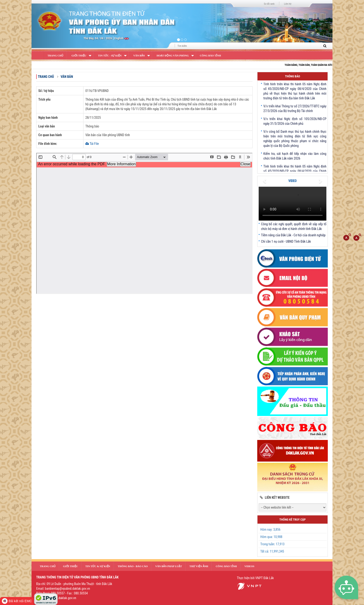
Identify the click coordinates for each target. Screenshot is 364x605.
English (119, 38)
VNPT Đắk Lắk (265, 578)
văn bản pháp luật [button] (168, 566)
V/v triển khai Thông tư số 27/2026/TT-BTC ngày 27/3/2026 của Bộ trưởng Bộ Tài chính (295, 110)
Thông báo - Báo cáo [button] (133, 566)
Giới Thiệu (79, 55)
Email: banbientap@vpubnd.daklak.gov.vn (63, 589)
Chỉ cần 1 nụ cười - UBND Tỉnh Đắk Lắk (286, 241)
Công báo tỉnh (210, 55)
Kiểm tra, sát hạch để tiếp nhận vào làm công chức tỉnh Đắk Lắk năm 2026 (295, 158)
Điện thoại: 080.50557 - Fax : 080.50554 (62, 593)
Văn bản (139, 55)
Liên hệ (288, 4)
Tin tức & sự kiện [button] (98, 566)
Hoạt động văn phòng (173, 55)
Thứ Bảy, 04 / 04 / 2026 (98, 38)
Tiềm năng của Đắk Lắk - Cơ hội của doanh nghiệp (293, 235)
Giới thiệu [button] (70, 566)
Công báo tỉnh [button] (226, 566)
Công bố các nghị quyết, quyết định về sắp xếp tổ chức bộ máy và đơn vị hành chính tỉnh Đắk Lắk (294, 226)
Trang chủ (46, 77)
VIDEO (292, 181)
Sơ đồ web (269, 4)
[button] (54, 25)
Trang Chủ (55, 55)
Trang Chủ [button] (48, 566)
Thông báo (293, 76)
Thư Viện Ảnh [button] (199, 566)
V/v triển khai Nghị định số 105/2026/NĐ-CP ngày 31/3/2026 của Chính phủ (295, 123)
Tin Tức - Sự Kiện (110, 55)
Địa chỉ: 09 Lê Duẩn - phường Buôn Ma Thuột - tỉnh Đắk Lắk (74, 584)
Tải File (92, 144)
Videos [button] (249, 566)
